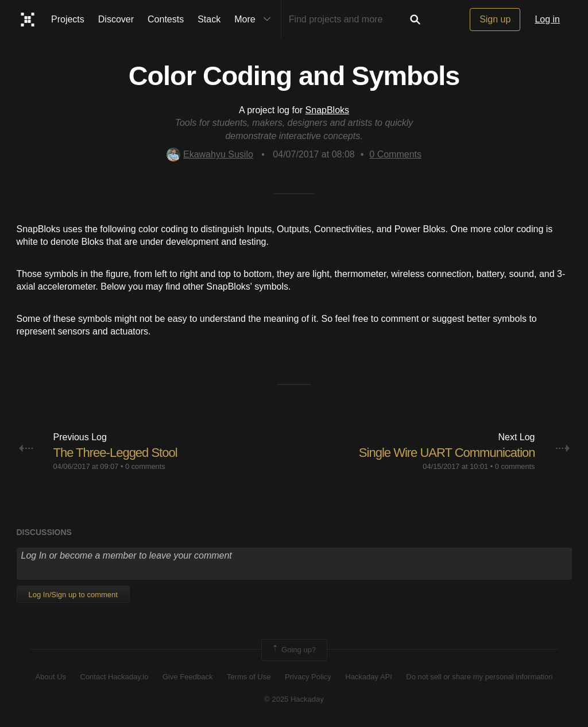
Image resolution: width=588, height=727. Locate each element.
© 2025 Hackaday (294, 699)
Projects (68, 19)
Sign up (495, 19)
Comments (395, 154)
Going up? (293, 650)
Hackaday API (369, 677)
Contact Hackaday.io (115, 677)
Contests (166, 19)
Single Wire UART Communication (447, 453)
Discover (116, 19)
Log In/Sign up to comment (73, 595)
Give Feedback (187, 677)
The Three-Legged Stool (115, 453)
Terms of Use (249, 677)
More (255, 20)
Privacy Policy (308, 677)
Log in (547, 19)
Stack (209, 19)
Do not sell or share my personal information (479, 677)
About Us (51, 677)
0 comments (145, 466)
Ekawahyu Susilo (210, 154)
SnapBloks (328, 110)
